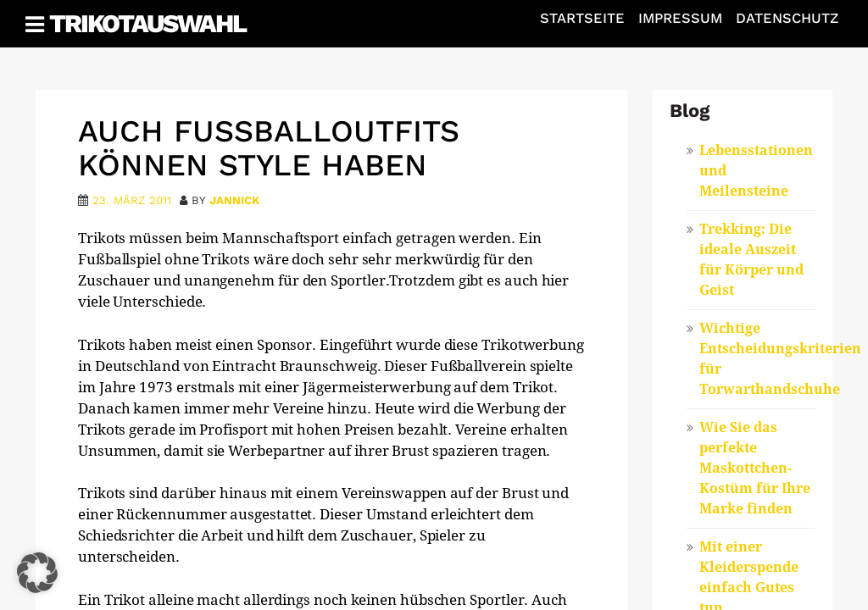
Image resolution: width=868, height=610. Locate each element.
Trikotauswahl (147, 23)
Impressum (680, 18)
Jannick (234, 200)
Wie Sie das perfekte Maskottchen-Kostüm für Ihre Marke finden (755, 468)
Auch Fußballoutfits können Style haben (269, 148)
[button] (37, 573)
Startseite (582, 18)
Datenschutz (787, 18)
